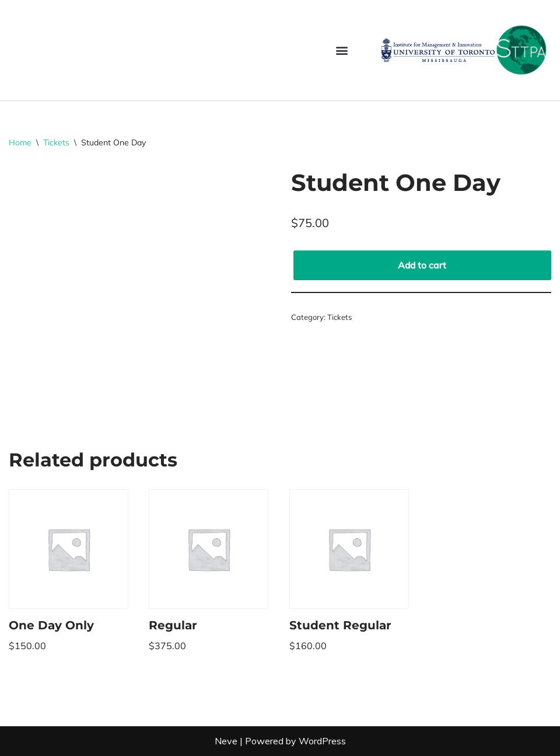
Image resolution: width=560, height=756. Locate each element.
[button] (342, 50)
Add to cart (422, 265)
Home (20, 142)
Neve (226, 741)
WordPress (322, 741)
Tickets (56, 142)
